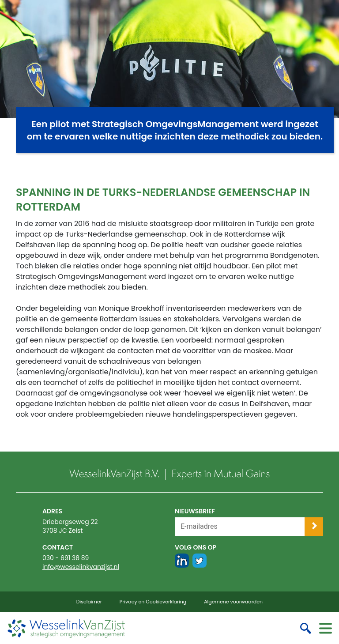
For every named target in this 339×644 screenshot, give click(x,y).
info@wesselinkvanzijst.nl (81, 567)
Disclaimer (89, 602)
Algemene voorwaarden (233, 602)
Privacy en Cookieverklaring (153, 602)
